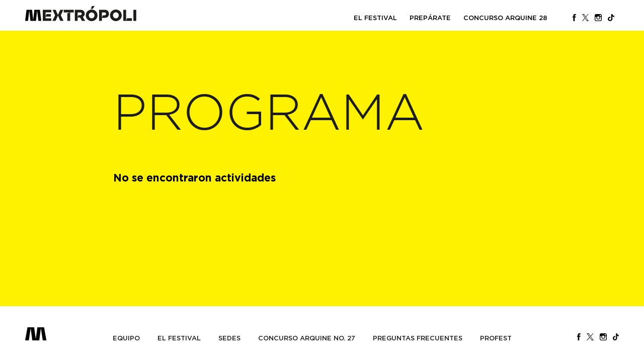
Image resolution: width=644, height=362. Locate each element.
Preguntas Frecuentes (418, 338)
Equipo (126, 338)
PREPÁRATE (430, 18)
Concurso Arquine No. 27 (307, 338)
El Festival (375, 18)
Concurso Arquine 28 (505, 18)
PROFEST (496, 338)
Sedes (229, 338)
